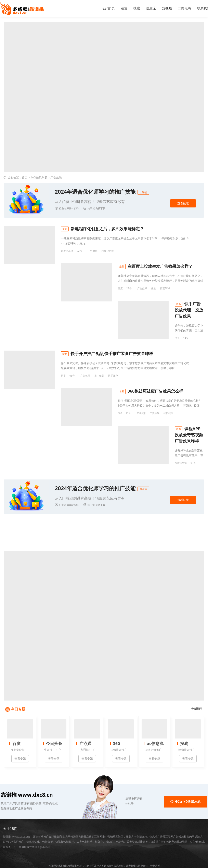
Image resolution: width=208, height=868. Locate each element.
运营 (111, 8)
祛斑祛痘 (112, 409)
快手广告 (108, 330)
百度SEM (108, 290)
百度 (63, 290)
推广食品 (99, 370)
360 (63, 409)
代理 (97, 330)
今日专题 (18, 693)
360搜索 (84, 409)
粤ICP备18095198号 (128, 855)
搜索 (126, 8)
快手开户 (113, 370)
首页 (25, 177)
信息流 (143, 8)
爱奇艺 (119, 449)
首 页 (93, 8)
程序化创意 (108, 251)
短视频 (161, 8)
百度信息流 (67, 251)
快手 (63, 330)
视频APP (92, 449)
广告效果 (93, 251)
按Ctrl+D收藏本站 (185, 785)
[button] (111, 782)
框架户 (99, 825)
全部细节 (197, 692)
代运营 (120, 825)
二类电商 (181, 8)
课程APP (131, 449)
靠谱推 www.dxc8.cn (27, 778)
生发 (97, 290)
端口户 (110, 825)
